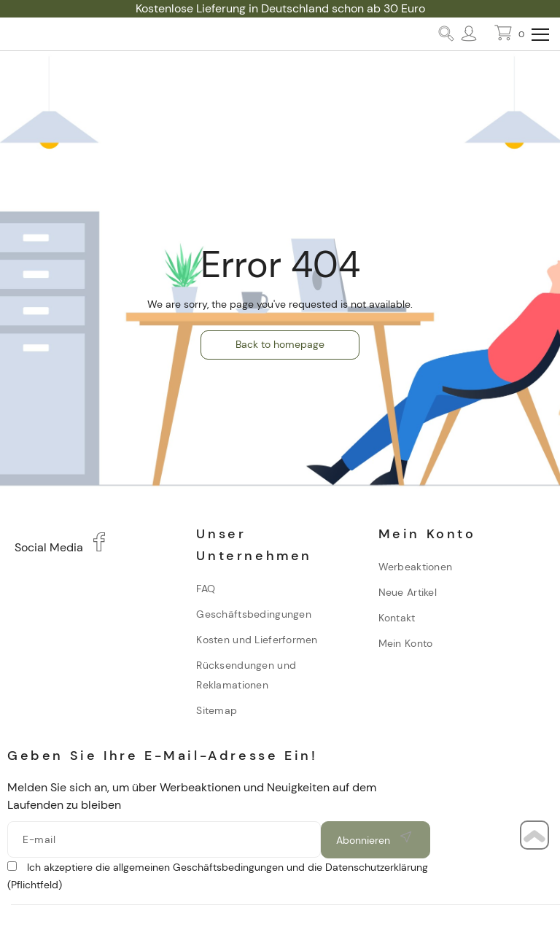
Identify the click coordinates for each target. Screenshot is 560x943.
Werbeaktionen (416, 567)
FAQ (206, 589)
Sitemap (217, 710)
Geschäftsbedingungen (254, 614)
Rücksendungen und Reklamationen (246, 675)
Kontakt (397, 618)
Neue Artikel (408, 592)
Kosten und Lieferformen (257, 640)
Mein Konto (406, 643)
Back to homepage (280, 344)
